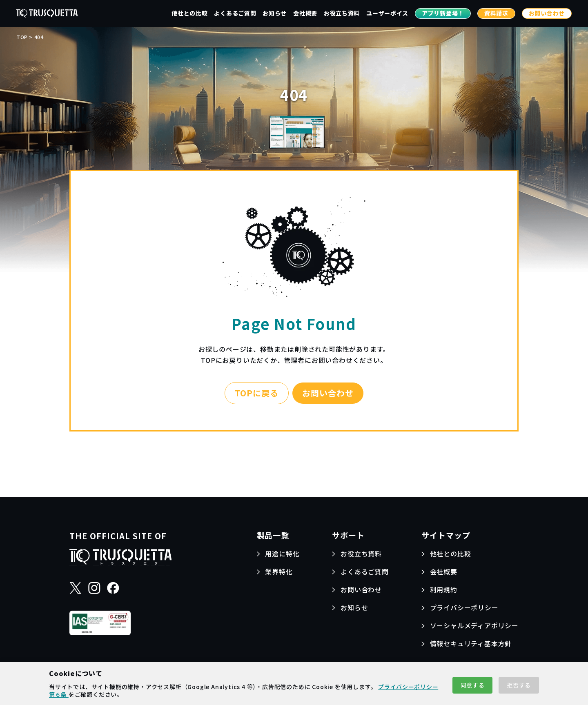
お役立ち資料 (342, 13)
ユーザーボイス (387, 13)
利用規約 (444, 589)
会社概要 (305, 13)
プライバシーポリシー (464, 607)
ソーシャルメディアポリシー (474, 625)
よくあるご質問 (235, 13)
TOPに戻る (257, 393)
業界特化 (279, 572)
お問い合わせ (547, 13)
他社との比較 (189, 13)
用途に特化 (282, 554)
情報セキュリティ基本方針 (471, 643)
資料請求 (496, 13)
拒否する (519, 685)
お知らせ (275, 13)
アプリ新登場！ (443, 13)
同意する (473, 685)
